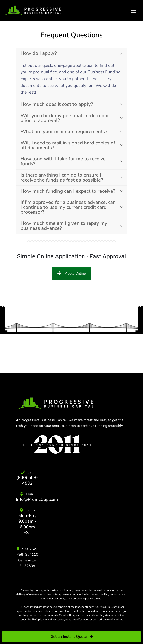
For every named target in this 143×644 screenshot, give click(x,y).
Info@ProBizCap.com (37, 499)
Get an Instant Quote (72, 637)
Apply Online (71, 273)
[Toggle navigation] (133, 11)
